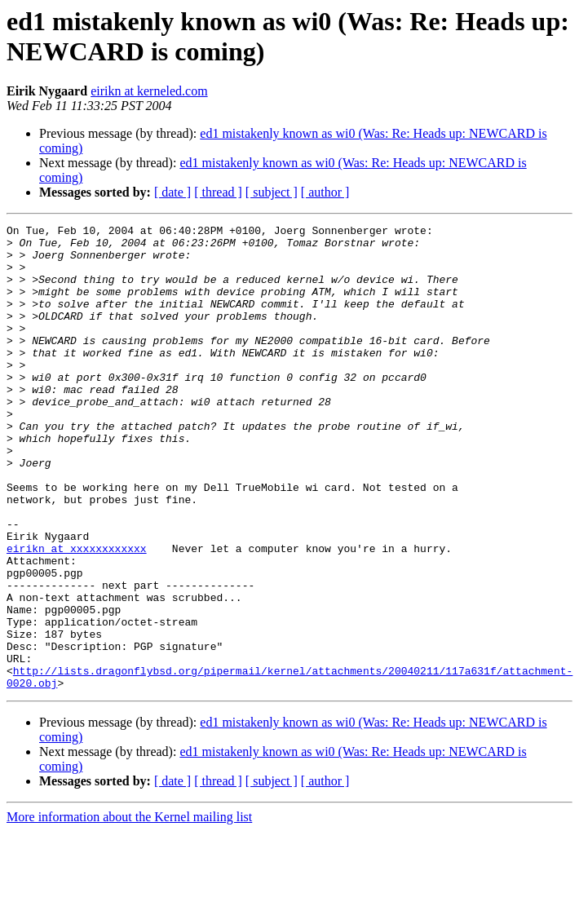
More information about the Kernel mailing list (129, 910)
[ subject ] (272, 192)
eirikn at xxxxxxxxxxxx (77, 614)
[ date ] (172, 192)
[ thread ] (218, 192)
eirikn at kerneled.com (149, 91)
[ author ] (325, 192)
